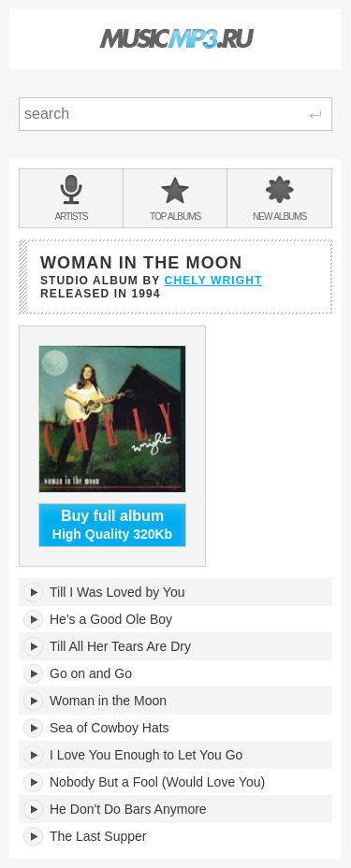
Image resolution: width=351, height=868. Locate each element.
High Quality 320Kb (112, 525)
